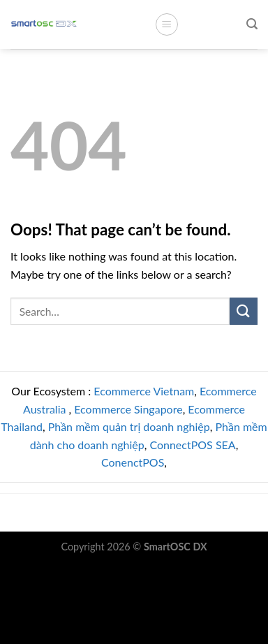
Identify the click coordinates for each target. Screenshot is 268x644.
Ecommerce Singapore (128, 409)
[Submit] (244, 311)
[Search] (252, 24)
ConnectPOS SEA (192, 445)
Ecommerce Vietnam (144, 391)
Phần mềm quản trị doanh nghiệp (129, 426)
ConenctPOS (133, 462)
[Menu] (167, 24)
